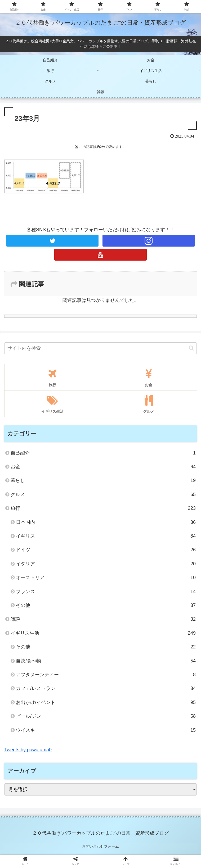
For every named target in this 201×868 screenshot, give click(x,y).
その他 (106, 605)
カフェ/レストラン (106, 688)
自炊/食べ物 (106, 661)
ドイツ (106, 550)
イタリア (106, 564)
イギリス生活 (103, 633)
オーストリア (106, 578)
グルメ (103, 494)
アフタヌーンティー (106, 675)
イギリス (106, 536)
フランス (106, 592)
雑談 (103, 619)
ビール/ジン (106, 716)
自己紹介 (103, 453)
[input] (101, 348)
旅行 (103, 508)
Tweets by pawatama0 (28, 750)
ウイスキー (106, 730)
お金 (103, 467)
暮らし (103, 480)
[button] (191, 348)
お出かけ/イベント (106, 702)
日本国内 (106, 522)
